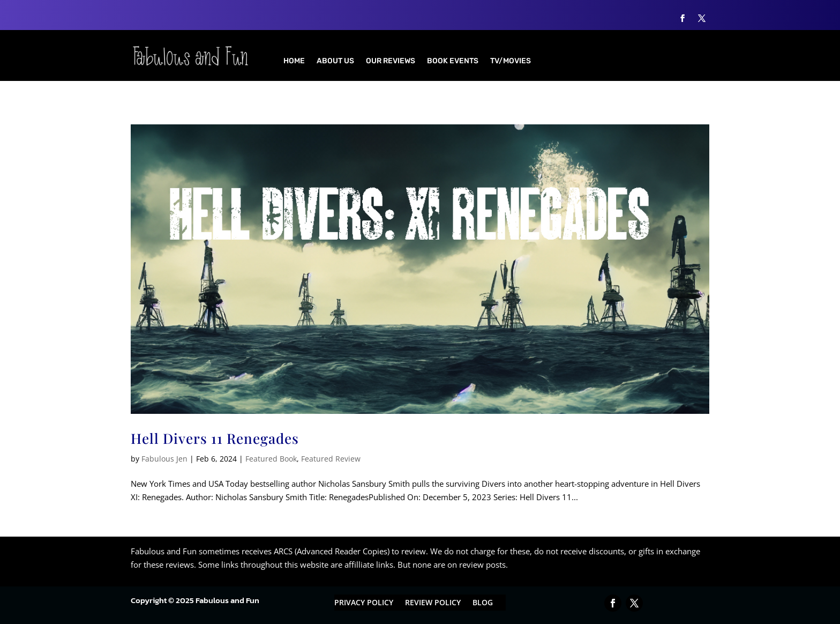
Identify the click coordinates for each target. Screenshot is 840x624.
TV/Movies (511, 61)
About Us (335, 61)
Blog (483, 603)
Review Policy (433, 603)
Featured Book (271, 459)
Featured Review (331, 459)
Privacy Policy (364, 603)
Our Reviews (391, 61)
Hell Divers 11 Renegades (215, 438)
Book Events (453, 61)
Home (294, 61)
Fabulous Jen (164, 459)
